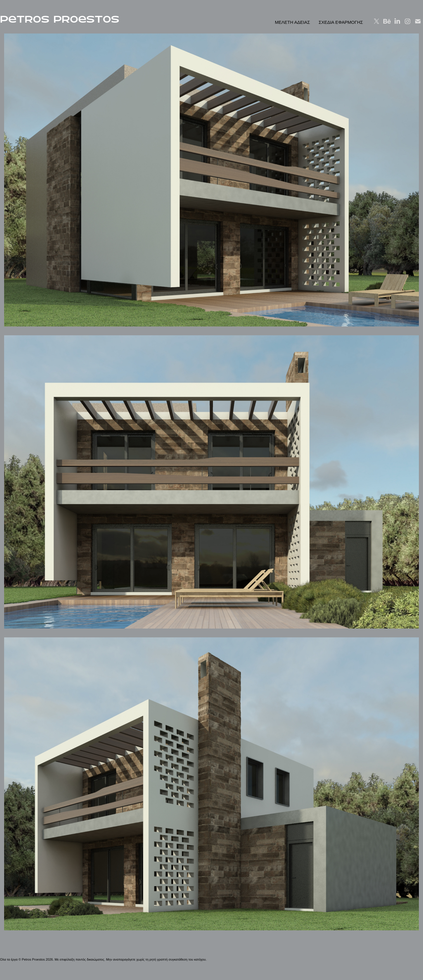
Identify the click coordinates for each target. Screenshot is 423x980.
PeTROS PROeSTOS (60, 19)
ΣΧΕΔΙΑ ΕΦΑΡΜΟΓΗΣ (341, 22)
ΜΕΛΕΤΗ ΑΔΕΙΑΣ (292, 22)
